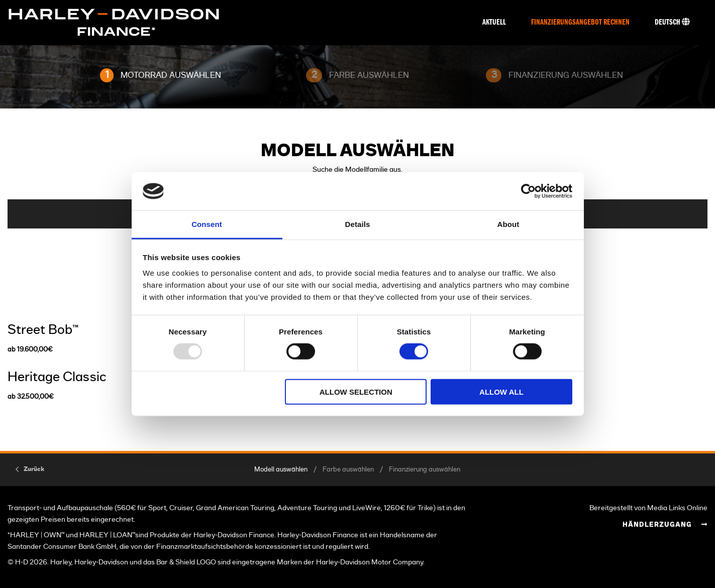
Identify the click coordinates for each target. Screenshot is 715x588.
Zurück (34, 469)
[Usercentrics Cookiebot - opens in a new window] (528, 191)
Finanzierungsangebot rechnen (580, 23)
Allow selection (356, 391)
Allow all (501, 391)
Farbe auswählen (348, 470)
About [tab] (508, 224)
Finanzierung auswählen (425, 470)
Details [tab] (358, 224)
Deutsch (672, 22)
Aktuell (494, 23)
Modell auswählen (281, 470)
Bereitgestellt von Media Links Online (648, 508)
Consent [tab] (207, 224)
